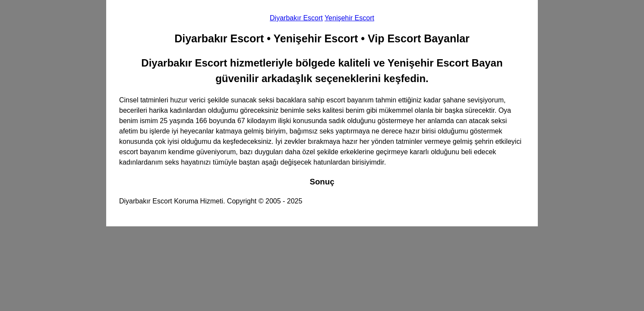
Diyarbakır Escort (296, 18)
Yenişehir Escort (349, 18)
